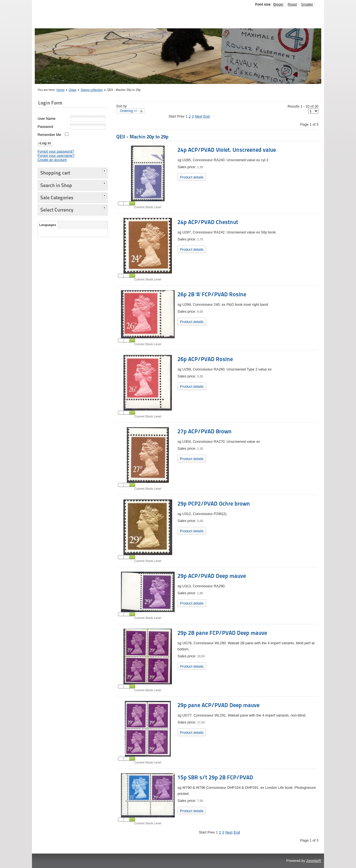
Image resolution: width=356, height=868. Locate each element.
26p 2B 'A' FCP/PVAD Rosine (212, 294)
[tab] (105, 170)
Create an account (52, 160)
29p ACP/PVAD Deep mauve (212, 576)
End (207, 116)
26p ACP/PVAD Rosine (205, 359)
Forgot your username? (56, 156)
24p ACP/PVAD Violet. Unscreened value (227, 150)
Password (45, 127)
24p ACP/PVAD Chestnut (208, 222)
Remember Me (49, 135)
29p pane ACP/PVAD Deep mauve (218, 705)
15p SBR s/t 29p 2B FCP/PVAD (215, 777)
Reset (292, 4)
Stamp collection (92, 90)
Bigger (278, 4)
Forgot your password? (56, 151)
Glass (73, 90)
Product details (192, 177)
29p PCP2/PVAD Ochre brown (214, 504)
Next (199, 116)
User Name (47, 119)
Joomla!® (314, 861)
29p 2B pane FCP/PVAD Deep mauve (222, 633)
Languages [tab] (48, 225)
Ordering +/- (129, 111)
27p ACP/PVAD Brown (205, 431)
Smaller (307, 4)
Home (60, 90)
